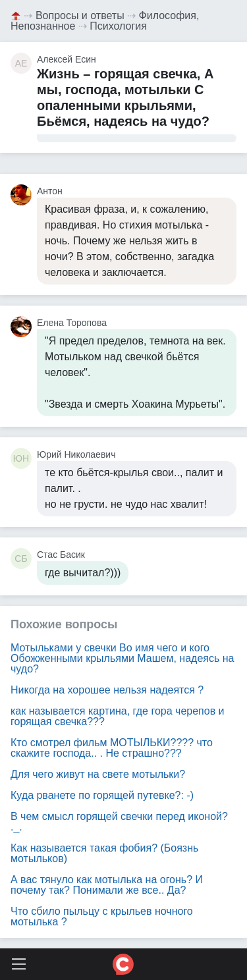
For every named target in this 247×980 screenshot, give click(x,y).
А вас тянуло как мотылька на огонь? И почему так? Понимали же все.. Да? (107, 885)
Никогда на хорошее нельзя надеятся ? (107, 690)
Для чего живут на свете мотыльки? (98, 774)
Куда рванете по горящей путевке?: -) (102, 795)
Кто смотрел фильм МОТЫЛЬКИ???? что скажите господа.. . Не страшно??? (112, 748)
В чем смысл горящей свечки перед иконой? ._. (119, 822)
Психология (118, 26)
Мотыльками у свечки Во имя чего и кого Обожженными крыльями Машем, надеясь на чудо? (122, 658)
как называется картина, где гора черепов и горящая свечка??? (118, 716)
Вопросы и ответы (80, 15)
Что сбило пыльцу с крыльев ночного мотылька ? (102, 916)
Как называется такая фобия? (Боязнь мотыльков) (104, 853)
